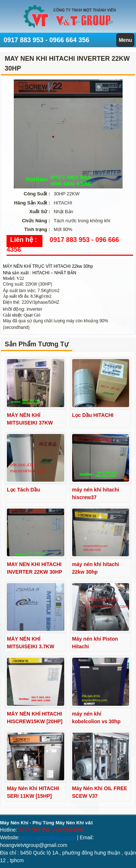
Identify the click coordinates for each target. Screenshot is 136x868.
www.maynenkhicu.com (48, 837)
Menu (125, 40)
